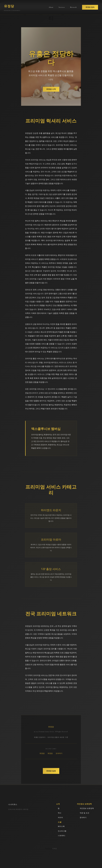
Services (62, 7)
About (51, 7)
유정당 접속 (90, 7)
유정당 (42, 753)
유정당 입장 (51, 771)
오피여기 (59, 753)
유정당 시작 (51, 89)
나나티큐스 (13, 804)
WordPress (49, 849)
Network (73, 7)
